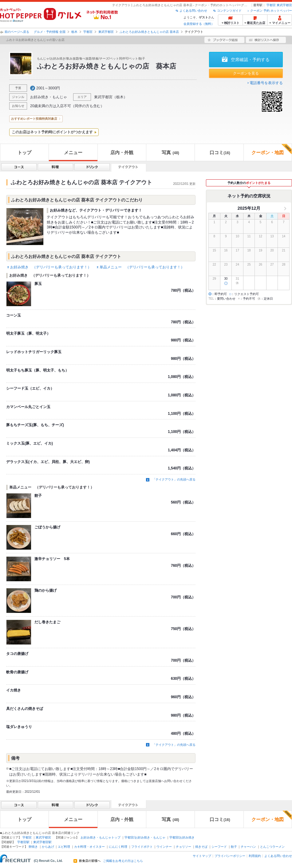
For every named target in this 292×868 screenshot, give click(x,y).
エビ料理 (64, 847)
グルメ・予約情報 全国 (50, 32)
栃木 (74, 32)
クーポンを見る (246, 73)
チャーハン (248, 847)
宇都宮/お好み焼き (182, 837)
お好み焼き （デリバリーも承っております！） (51, 267)
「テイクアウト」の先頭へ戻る (174, 479)
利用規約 (255, 856)
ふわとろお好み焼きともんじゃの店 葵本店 (149, 32)
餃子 (234, 847)
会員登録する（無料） (199, 24)
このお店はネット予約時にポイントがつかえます (52, 132)
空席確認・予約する (250, 60)
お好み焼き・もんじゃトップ (101, 837)
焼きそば (201, 847)
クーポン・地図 (272, 150)
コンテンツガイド (229, 11)
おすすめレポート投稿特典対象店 (34, 119)
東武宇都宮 (284, 5)
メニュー (73, 152)
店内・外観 (122, 152)
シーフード (219, 847)
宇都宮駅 (23, 842)
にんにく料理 (118, 847)
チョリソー (183, 847)
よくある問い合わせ (193, 11)
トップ (24, 152)
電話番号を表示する (266, 83)
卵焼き (33, 847)
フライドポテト (142, 847)
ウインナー (164, 847)
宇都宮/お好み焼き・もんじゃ (145, 837)
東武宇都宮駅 (42, 842)
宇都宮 (271, 5)
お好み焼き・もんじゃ (49, 97)
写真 (170, 152)
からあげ (48, 847)
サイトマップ (202, 856)
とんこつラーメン (272, 847)
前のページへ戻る (17, 32)
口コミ (220, 152)
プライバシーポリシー (230, 856)
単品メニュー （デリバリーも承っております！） (142, 267)
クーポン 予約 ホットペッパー (271, 11)
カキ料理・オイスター (89, 847)
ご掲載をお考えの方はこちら (123, 861)
